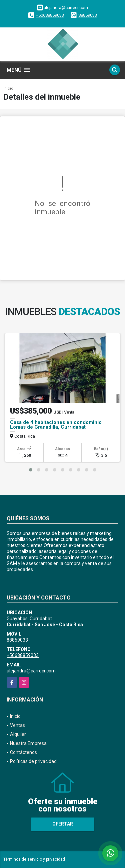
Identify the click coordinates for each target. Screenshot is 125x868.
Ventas (17, 725)
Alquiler (18, 734)
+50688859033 (50, 15)
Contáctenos (23, 752)
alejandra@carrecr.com (31, 671)
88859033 (88, 15)
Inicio (8, 88)
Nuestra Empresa (28, 743)
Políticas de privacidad (33, 761)
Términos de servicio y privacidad (34, 859)
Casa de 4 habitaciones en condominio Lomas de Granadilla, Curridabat (56, 425)
